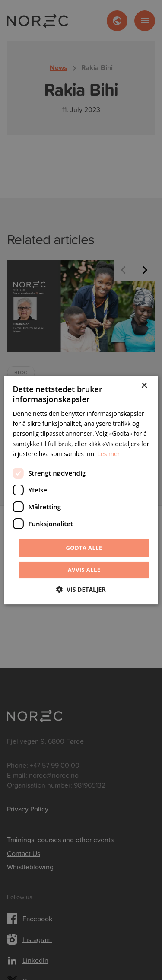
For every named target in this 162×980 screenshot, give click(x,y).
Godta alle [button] (84, 548)
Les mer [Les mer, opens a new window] (108, 454)
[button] (81, 589)
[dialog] (81, 490)
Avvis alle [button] (84, 570)
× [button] (144, 386)
